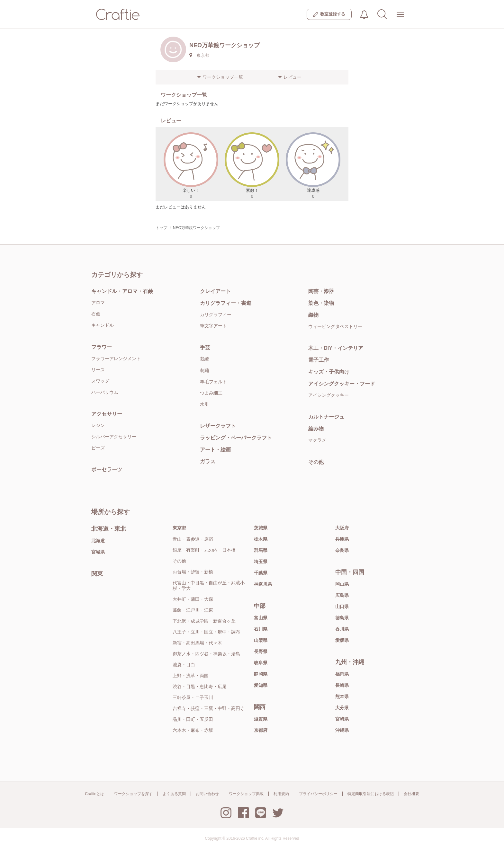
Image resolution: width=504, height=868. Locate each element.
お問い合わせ (207, 794)
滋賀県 (261, 719)
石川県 (261, 629)
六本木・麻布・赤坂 (193, 730)
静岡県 (261, 674)
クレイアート (215, 291)
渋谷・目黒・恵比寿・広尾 (200, 686)
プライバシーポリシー (318, 794)
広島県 (342, 595)
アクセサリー (107, 414)
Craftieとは (94, 794)
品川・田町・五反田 (193, 719)
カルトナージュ (326, 417)
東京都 (179, 528)
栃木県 (261, 539)
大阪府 (342, 528)
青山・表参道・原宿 (193, 539)
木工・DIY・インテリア (336, 348)
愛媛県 (342, 640)
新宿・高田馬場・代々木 (197, 643)
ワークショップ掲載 (246, 794)
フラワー (102, 347)
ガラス (208, 461)
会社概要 (411, 794)
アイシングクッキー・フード (342, 384)
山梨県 (261, 640)
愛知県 (261, 685)
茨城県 (261, 528)
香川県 (342, 629)
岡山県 (342, 584)
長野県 (261, 651)
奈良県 (342, 550)
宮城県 (98, 552)
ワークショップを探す (133, 794)
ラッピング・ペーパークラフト (236, 438)
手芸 (205, 347)
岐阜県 (261, 663)
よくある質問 (174, 794)
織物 (313, 315)
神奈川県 (263, 584)
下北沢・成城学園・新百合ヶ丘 (204, 621)
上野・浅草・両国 (191, 676)
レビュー (292, 77)
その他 (316, 462)
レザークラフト (218, 426)
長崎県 (342, 685)
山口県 (342, 607)
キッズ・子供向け (329, 372)
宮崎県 (342, 719)
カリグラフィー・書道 (226, 303)
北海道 (98, 541)
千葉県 (261, 573)
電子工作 (319, 360)
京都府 (261, 730)
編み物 (316, 429)
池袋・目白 (184, 665)
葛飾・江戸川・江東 (193, 610)
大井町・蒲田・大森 (193, 599)
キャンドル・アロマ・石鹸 (122, 291)
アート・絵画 (215, 450)
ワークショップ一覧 (223, 77)
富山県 (261, 618)
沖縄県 (342, 730)
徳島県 (342, 618)
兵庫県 (342, 539)
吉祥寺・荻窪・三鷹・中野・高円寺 (209, 708)
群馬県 (261, 550)
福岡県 (342, 674)
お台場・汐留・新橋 (193, 572)
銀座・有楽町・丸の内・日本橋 (204, 550)
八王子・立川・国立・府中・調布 (206, 632)
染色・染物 (321, 303)
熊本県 (342, 696)
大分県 (342, 708)
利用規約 (281, 794)
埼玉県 (261, 562)
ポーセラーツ (107, 469)
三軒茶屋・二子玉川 (193, 697)
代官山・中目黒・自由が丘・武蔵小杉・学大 (209, 585)
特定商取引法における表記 (371, 794)
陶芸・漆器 (321, 291)
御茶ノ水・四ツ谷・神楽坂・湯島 (206, 654)
